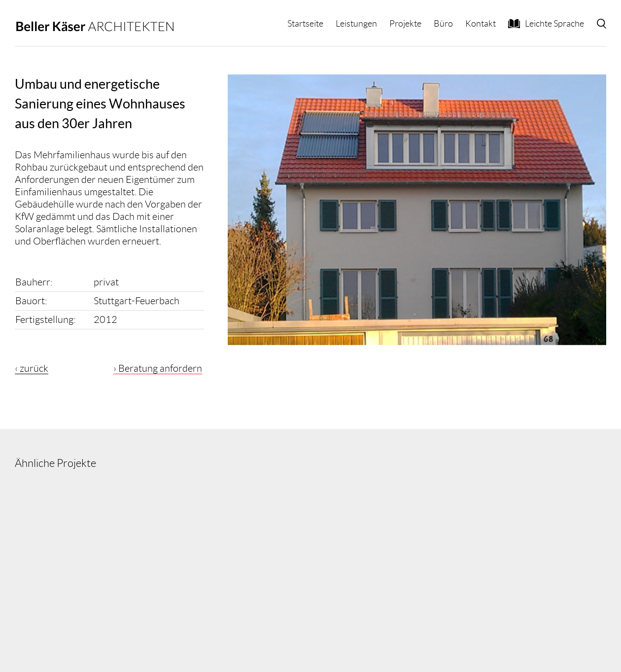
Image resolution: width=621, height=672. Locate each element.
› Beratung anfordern (158, 368)
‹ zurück (32, 368)
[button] (601, 24)
